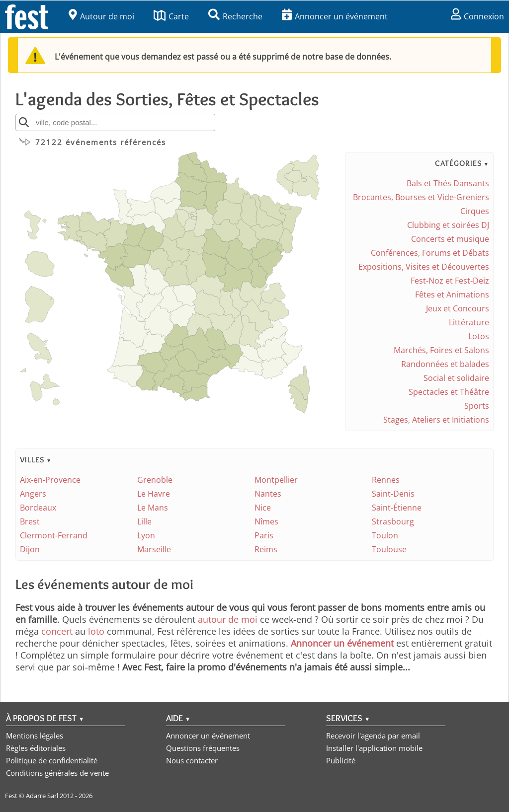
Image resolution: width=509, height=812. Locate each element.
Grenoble (155, 480)
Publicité (341, 760)
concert (57, 631)
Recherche (235, 16)
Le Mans (153, 508)
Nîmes (266, 521)
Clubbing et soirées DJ (448, 225)
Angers (33, 494)
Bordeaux (38, 508)
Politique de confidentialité (52, 760)
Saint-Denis (393, 494)
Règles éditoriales (36, 748)
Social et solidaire (456, 378)
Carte (171, 16)
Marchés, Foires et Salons (441, 350)
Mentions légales (35, 736)
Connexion (477, 16)
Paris (264, 535)
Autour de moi (101, 16)
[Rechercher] (24, 122)
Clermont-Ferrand (54, 535)
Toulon (385, 535)
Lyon (146, 535)
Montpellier (276, 480)
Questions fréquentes (203, 748)
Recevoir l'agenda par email (373, 736)
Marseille (154, 549)
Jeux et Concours (458, 308)
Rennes (386, 480)
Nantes (268, 494)
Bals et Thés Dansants (448, 183)
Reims (266, 549)
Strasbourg (393, 521)
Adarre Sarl (42, 796)
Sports (477, 406)
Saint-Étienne (397, 508)
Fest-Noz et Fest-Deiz (450, 281)
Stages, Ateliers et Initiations (436, 420)
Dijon (30, 549)
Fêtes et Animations (452, 295)
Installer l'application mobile (374, 748)
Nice (263, 508)
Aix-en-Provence (50, 480)
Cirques (475, 211)
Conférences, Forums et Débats (430, 253)
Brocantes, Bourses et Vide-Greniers (421, 197)
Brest (30, 521)
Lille (144, 521)
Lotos (479, 336)
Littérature (469, 322)
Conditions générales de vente (57, 773)
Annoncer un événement (335, 16)
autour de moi (228, 619)
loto (96, 631)
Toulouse (389, 549)
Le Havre (154, 494)
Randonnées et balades (445, 364)
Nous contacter (192, 760)
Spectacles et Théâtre (449, 392)
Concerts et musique (450, 239)
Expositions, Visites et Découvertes (424, 267)
